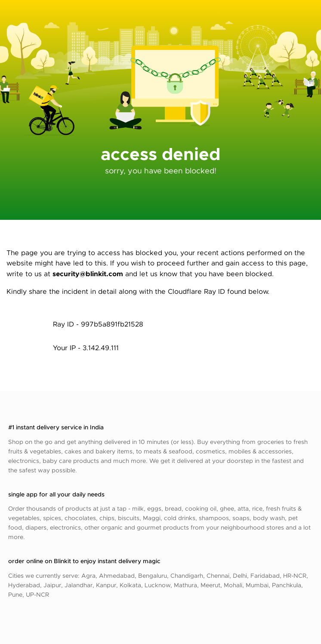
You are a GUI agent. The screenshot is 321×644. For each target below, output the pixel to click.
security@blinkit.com (88, 273)
